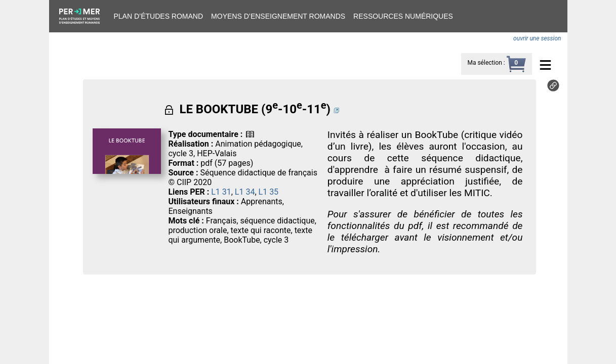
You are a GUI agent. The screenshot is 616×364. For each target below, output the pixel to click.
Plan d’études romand (159, 16)
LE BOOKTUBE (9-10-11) (255, 109)
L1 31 (221, 192)
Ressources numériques (403, 16)
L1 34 (245, 192)
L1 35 (269, 192)
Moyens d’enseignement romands (278, 16)
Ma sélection (484, 63)
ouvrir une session (537, 38)
